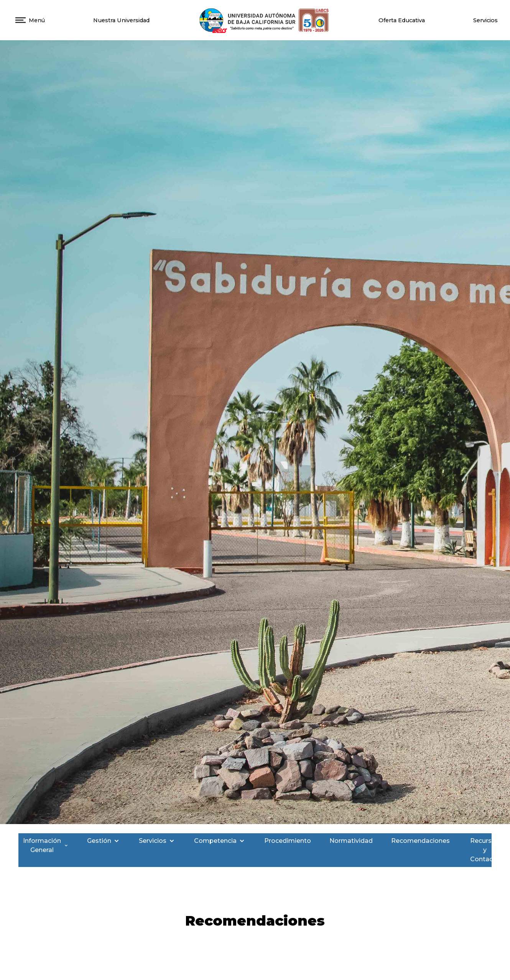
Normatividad (351, 841)
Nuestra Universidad (121, 20)
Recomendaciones (420, 841)
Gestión (104, 841)
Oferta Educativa (402, 20)
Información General (46, 845)
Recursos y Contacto (489, 850)
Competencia (220, 841)
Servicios (485, 20)
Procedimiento (288, 841)
